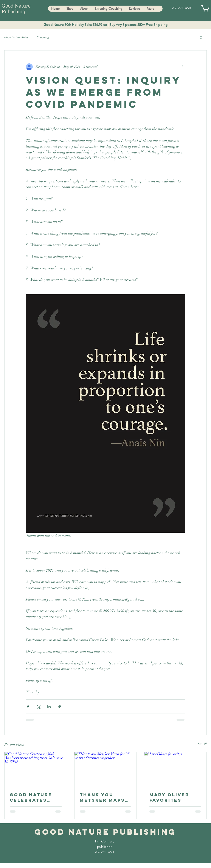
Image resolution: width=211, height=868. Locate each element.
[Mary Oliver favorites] (175, 769)
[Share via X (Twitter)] (38, 707)
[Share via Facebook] (28, 707)
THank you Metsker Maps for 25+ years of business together (102, 797)
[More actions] (183, 67)
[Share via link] (60, 707)
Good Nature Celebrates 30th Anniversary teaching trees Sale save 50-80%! (35, 797)
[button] (205, 8)
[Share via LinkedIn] (49, 707)
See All (202, 744)
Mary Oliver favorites (169, 797)
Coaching (43, 37)
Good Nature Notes (16, 37)
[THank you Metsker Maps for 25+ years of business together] (106, 769)
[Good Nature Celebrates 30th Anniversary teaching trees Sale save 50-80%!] (36, 769)
